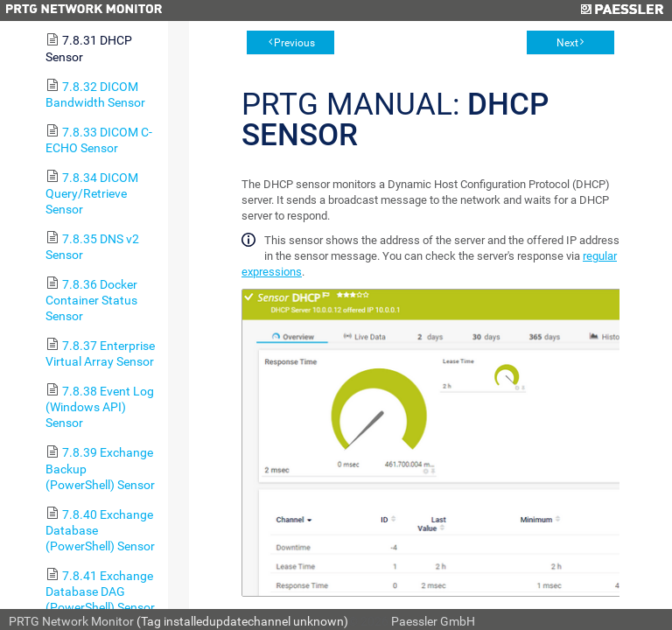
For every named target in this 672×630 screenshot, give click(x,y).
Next (567, 43)
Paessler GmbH (433, 621)
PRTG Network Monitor (71, 621)
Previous (294, 43)
